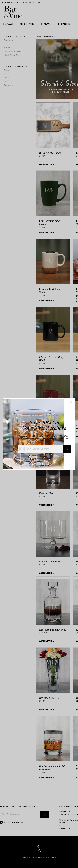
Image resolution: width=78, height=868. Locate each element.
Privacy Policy (44, 466)
